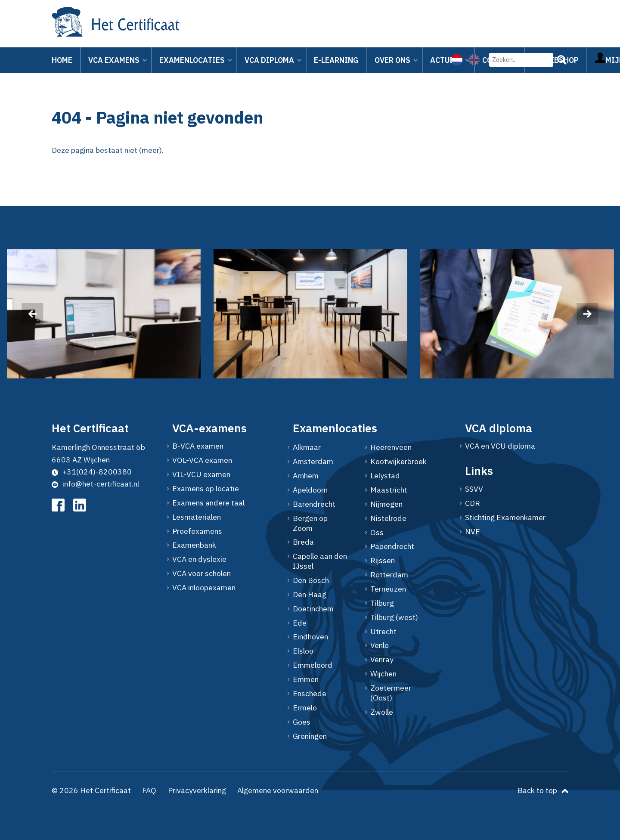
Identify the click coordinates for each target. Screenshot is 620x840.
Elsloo (303, 651)
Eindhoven (310, 637)
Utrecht (383, 632)
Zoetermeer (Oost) (391, 693)
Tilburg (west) (394, 617)
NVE (473, 532)
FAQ (149, 790)
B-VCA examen (198, 446)
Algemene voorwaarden (278, 790)
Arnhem (306, 476)
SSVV (474, 489)
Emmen (306, 679)
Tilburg (382, 603)
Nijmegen (386, 504)
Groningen (310, 736)
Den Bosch (311, 580)
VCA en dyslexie (199, 559)
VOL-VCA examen (202, 460)
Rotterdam (389, 575)
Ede (300, 623)
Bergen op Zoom (310, 523)
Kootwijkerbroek (398, 462)
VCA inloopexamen (204, 588)
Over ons (392, 60)
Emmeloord (313, 665)
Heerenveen (391, 447)
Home (62, 60)
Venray (382, 660)
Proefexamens (197, 531)
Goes (302, 722)
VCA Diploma (269, 60)
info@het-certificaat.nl (95, 484)
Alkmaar (307, 447)
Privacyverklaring (197, 790)
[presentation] (32, 314)
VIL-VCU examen (201, 474)
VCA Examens (114, 60)
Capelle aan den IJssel (320, 561)
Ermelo (305, 708)
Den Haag (310, 595)
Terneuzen (388, 589)
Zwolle (382, 712)
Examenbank (194, 545)
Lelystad (385, 476)
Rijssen (383, 561)
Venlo (380, 645)
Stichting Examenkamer (505, 518)
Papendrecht (392, 546)
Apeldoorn (310, 490)
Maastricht (389, 490)
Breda (303, 542)
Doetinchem (313, 609)
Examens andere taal (208, 503)
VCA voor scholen (201, 573)
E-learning (336, 60)
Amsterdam (313, 462)
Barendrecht (314, 504)
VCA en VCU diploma (500, 446)
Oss (377, 533)
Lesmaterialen (197, 517)
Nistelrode (388, 518)
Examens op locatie (206, 489)
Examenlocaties (192, 60)
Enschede (310, 694)
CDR (473, 503)
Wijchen (383, 674)
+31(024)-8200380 (92, 472)
